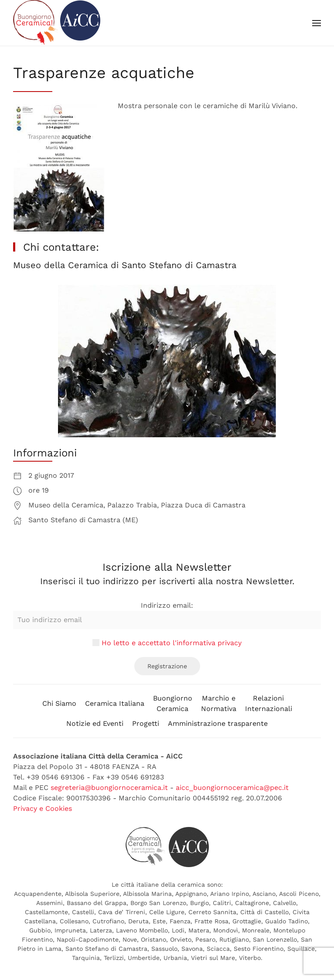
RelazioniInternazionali (269, 703)
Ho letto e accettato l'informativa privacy (172, 643)
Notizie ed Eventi (95, 723)
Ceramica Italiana (115, 703)
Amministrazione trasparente (218, 723)
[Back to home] (57, 23)
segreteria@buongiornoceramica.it (109, 788)
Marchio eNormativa (219, 703)
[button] (317, 23)
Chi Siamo (59, 703)
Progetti (146, 723)
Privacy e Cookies (43, 808)
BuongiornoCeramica (173, 703)
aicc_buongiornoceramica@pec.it (232, 788)
